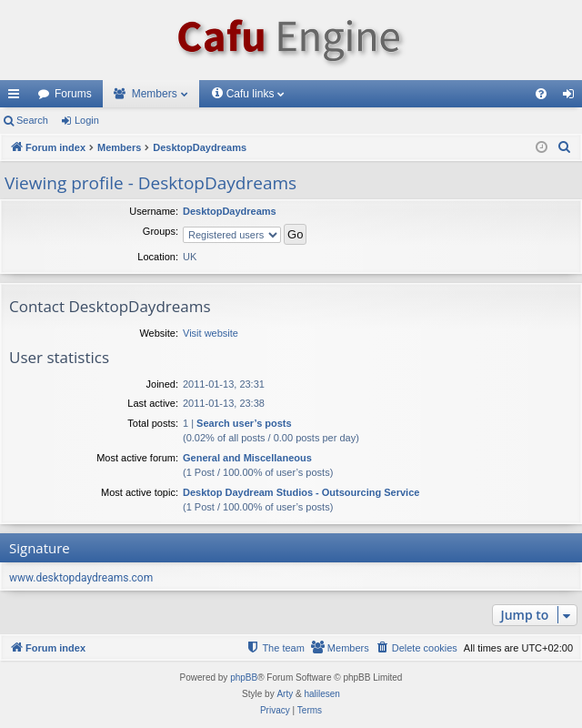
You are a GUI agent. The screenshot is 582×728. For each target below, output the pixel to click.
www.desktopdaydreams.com (81, 578)
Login (87, 120)
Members (155, 94)
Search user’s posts (244, 423)
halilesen (321, 694)
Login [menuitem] (572, 97)
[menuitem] (541, 94)
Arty (285, 694)
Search (32, 120)
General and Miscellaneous (247, 458)
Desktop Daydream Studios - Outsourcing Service (301, 492)
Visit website (211, 333)
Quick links (17, 97)
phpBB (244, 677)
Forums (73, 94)
